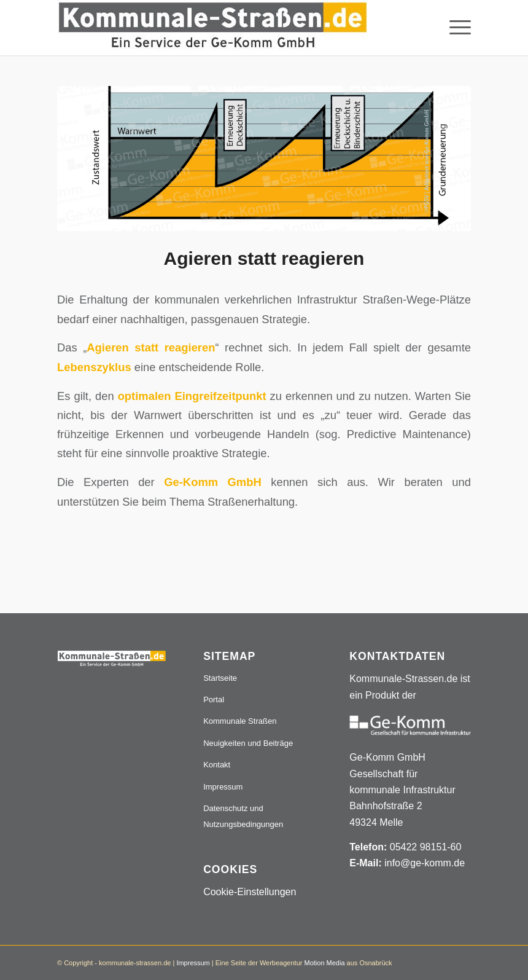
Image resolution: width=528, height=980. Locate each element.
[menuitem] (454, 28)
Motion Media (324, 963)
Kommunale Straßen (240, 721)
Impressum (223, 787)
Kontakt (217, 765)
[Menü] (454, 28)
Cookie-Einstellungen (250, 892)
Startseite (220, 678)
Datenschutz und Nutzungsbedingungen (243, 816)
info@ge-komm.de (425, 863)
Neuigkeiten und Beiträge (248, 743)
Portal (214, 700)
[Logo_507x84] (213, 28)
